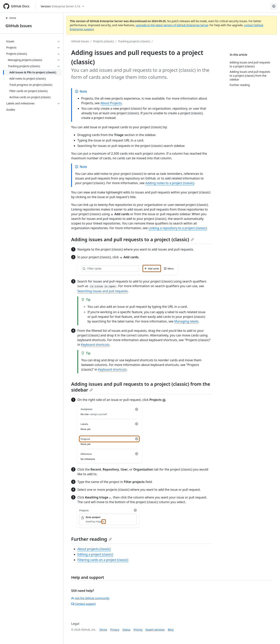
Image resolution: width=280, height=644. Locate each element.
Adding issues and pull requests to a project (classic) (133, 239)
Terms (103, 630)
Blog (171, 630)
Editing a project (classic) (95, 554)
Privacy (115, 630)
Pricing (138, 630)
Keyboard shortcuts (95, 345)
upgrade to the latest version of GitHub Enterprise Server (172, 25)
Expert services (155, 630)
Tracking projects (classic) (134, 41)
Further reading (91, 539)
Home (11, 18)
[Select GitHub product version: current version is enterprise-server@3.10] (62, 6)
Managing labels (186, 321)
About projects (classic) (94, 549)
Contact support (83, 604)
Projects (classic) (103, 41)
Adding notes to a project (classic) (170, 183)
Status (126, 630)
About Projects (111, 103)
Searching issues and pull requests (103, 291)
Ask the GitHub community (90, 598)
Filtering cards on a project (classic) (103, 560)
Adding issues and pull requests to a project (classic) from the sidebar (141, 387)
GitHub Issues (19, 26)
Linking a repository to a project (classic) (178, 228)
